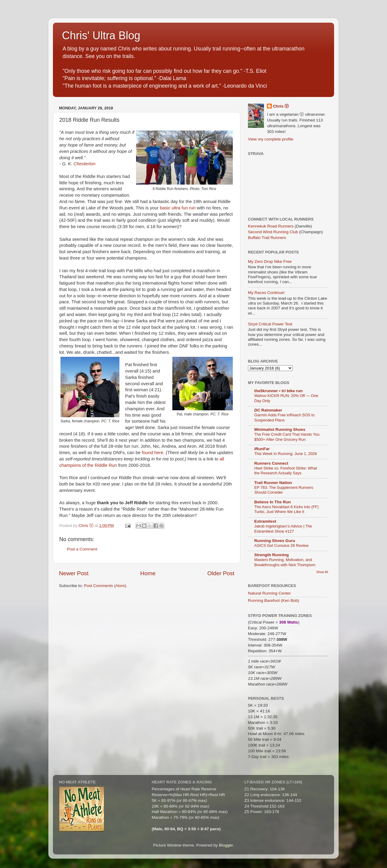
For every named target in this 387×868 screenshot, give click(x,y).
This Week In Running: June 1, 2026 (286, 454)
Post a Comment (82, 549)
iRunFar (262, 449)
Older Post (221, 573)
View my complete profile (271, 139)
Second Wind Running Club (273, 232)
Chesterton (85, 164)
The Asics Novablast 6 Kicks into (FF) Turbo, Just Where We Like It (286, 509)
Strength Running (272, 555)
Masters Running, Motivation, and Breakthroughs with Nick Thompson (285, 562)
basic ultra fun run (178, 208)
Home (148, 573)
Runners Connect (271, 463)
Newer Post (74, 573)
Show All (322, 572)
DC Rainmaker (268, 410)
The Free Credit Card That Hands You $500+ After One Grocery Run (287, 437)
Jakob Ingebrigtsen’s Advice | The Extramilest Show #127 (283, 529)
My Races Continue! (266, 293)
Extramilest (265, 521)
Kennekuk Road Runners (271, 226)
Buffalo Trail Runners (267, 238)
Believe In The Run (273, 502)
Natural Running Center (269, 593)
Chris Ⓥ (281, 106)
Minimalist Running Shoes (280, 429)
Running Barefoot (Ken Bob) (274, 600)
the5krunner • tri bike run (278, 391)
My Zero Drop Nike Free (270, 261)
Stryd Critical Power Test (270, 324)
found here (153, 453)
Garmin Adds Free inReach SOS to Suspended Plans (284, 418)
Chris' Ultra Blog (101, 35)
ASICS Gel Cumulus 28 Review (281, 545)
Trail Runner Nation (273, 483)
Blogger (226, 845)
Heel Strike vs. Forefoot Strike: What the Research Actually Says (286, 471)
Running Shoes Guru (275, 541)
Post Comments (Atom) (105, 586)
